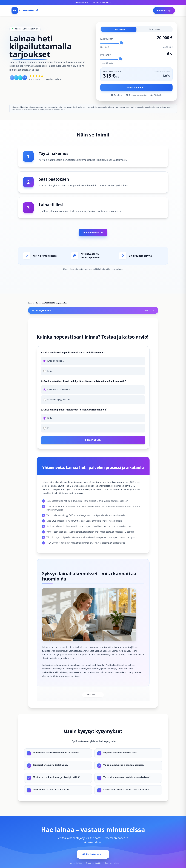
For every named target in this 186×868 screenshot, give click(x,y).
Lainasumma (107, 40)
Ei (48, 429)
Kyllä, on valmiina (56, 362)
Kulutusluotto (119, 30)
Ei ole (50, 372)
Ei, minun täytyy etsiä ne (59, 400)
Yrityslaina (154, 30)
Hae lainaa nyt (164, 10)
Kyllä (50, 419)
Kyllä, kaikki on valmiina (59, 390)
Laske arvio (93, 441)
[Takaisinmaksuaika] (136, 60)
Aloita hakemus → (136, 88)
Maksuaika (106, 56)
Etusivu (31, 304)
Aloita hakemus (93, 233)
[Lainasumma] (136, 44)
